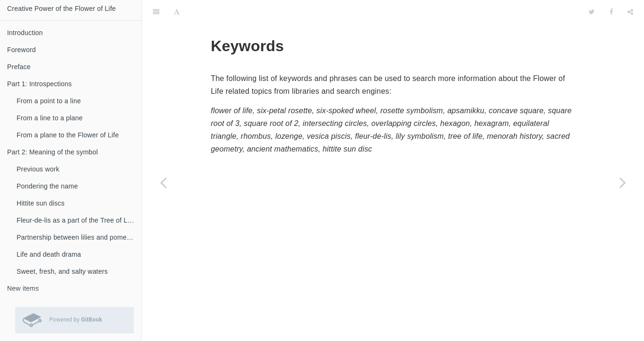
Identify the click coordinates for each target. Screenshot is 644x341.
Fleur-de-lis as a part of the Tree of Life (76, 220)
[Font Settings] (177, 12)
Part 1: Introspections (40, 84)
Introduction (25, 33)
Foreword (22, 50)
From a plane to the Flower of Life (68, 135)
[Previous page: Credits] (163, 182)
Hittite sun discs (40, 203)
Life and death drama (49, 254)
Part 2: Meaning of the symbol (53, 152)
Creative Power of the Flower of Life (62, 9)
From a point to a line (49, 101)
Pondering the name (47, 186)
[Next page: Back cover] (623, 182)
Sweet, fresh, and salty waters (62, 271)
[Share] (630, 12)
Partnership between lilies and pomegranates (79, 237)
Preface (19, 67)
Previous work (38, 169)
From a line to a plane (50, 118)
